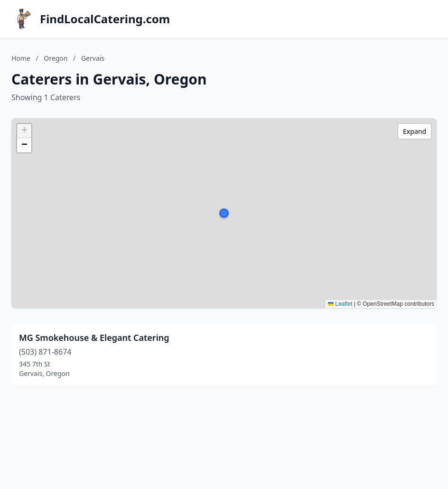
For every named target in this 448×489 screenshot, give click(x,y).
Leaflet (340, 304)
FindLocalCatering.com (105, 19)
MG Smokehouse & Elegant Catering (94, 338)
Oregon (56, 58)
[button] (224, 213)
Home (21, 58)
